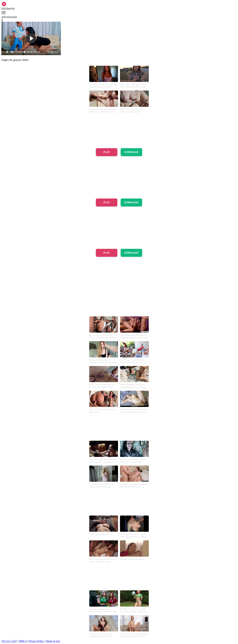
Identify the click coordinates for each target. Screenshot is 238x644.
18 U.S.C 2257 (9, 641)
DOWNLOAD (131, 152)
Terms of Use (53, 641)
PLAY (107, 152)
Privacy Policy (36, 641)
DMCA (23, 641)
